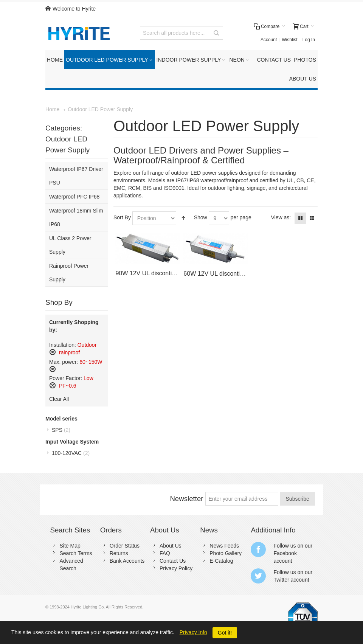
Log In (309, 40)
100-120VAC (71, 453)
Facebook (285, 553)
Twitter (281, 580)
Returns (119, 553)
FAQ (165, 553)
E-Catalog (221, 561)
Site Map (70, 546)
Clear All (59, 399)
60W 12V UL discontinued (218, 274)
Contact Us (173, 561)
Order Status (125, 546)
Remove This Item (53, 352)
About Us (171, 546)
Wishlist (289, 40)
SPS (61, 430)
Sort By (122, 217)
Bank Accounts (127, 561)
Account (269, 40)
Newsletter (186, 499)
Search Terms (76, 553)
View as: (281, 217)
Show (201, 217)
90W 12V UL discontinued (150, 273)
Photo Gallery (226, 553)
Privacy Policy (176, 568)
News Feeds (224, 546)
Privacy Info (193, 632)
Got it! (225, 633)
